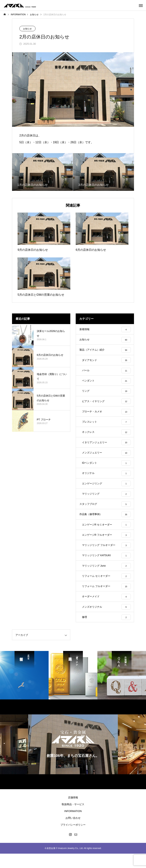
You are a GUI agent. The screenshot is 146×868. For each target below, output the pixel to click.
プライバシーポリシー (73, 839)
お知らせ (27, 29)
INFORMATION (73, 825)
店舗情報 (73, 812)
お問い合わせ (73, 832)
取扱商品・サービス (73, 819)
